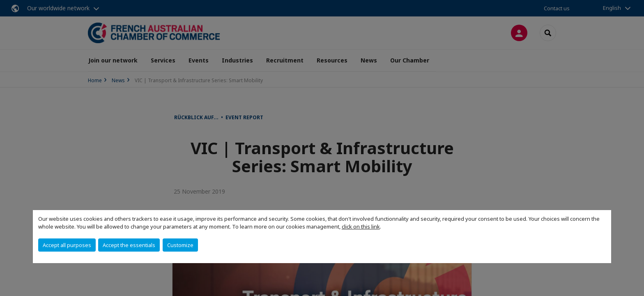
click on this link (361, 227)
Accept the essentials (129, 245)
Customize (180, 245)
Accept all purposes (67, 245)
